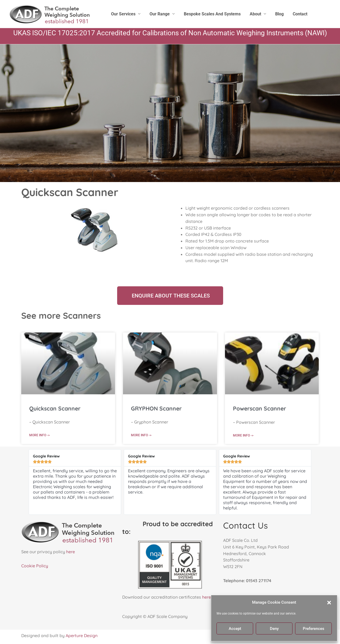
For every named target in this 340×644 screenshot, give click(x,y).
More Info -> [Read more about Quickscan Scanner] (39, 435)
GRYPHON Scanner (156, 408)
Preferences (314, 629)
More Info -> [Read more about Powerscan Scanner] (243, 435)
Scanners (82, 315)
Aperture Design (82, 636)
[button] (329, 603)
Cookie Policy (35, 566)
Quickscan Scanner (55, 408)
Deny (274, 629)
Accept (235, 629)
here (71, 552)
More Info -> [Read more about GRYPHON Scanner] (141, 435)
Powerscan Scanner (260, 408)
